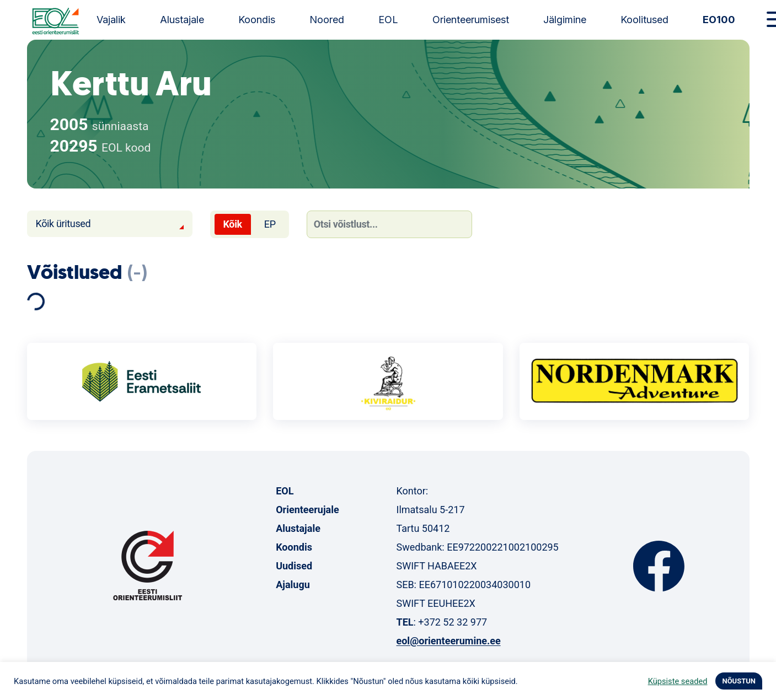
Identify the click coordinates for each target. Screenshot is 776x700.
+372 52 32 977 (453, 622)
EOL (388, 20)
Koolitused (644, 20)
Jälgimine (565, 20)
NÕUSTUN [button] (739, 681)
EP (270, 224)
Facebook (659, 566)
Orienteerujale (307, 510)
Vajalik (111, 20)
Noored (327, 20)
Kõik (233, 224)
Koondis (257, 20)
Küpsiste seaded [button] (678, 681)
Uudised (294, 566)
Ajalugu (293, 585)
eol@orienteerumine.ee (448, 641)
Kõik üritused (63, 224)
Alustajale (182, 20)
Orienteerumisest (471, 20)
